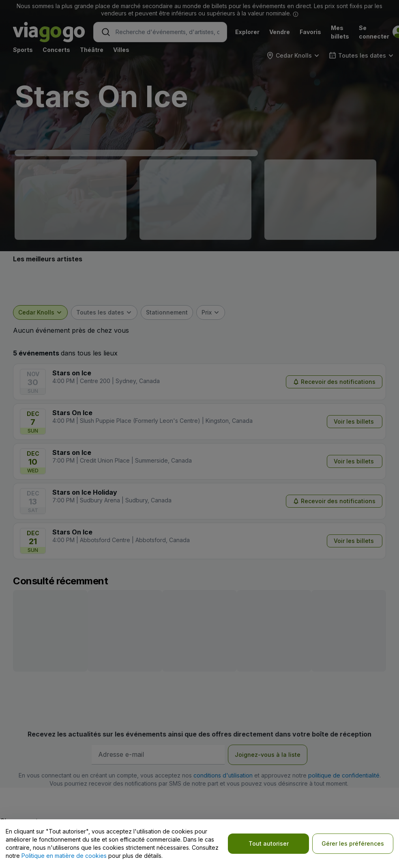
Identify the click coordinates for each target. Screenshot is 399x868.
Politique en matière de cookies (64, 856)
